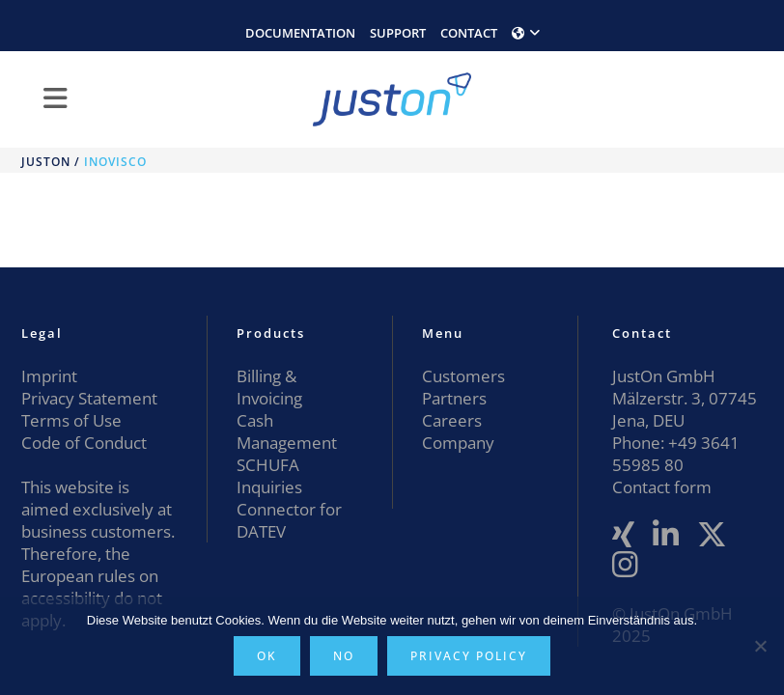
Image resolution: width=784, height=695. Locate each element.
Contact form (662, 487)
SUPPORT (398, 33)
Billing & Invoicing (269, 387)
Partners (454, 398)
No (344, 656)
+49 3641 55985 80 (676, 454)
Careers (452, 420)
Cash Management (287, 431)
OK (267, 656)
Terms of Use (71, 420)
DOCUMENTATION (300, 33)
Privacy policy (469, 656)
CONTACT (469, 33)
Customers (463, 376)
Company (458, 443)
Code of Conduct (84, 443)
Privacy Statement (89, 398)
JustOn (46, 162)
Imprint (49, 376)
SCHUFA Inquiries (269, 476)
